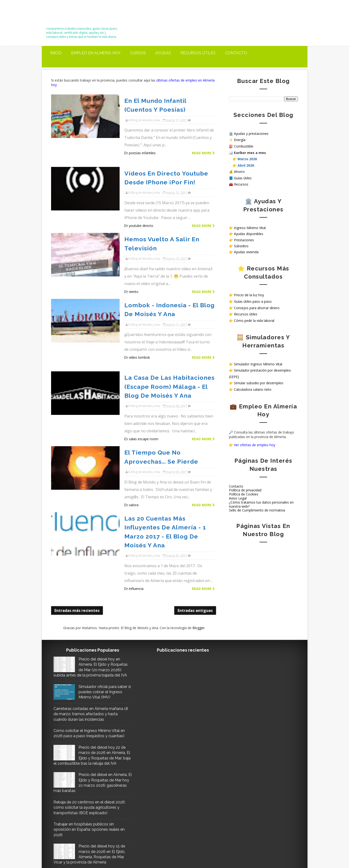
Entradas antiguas (192, 518)
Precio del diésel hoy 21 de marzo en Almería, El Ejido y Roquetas (102, 814)
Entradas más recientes (77, 518)
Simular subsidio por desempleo (259, 383)
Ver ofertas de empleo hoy (255, 445)
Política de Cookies (244, 494)
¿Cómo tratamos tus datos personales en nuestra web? (261, 504)
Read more (200, 144)
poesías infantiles (138, 144)
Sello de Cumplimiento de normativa (257, 510)
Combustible (244, 146)
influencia (132, 496)
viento (130, 263)
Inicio (56, 53)
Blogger (197, 535)
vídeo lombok (136, 320)
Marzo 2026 (247, 159)
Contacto (236, 53)
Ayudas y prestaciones (251, 134)
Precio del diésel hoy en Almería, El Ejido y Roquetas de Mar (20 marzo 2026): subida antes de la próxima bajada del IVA (90, 589)
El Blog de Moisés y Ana (74, 15)
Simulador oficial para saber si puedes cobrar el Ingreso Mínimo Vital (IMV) (102, 617)
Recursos (241, 184)
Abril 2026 (246, 165)
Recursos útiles (198, 53)
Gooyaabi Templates (284, 853)
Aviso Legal (238, 498)
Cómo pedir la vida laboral (254, 321)
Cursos (138, 53)
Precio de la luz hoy (249, 295)
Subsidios (241, 246)
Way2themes (228, 853)
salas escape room (140, 383)
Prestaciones (244, 240)
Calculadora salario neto (253, 389)
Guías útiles (243, 178)
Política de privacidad (245, 490)
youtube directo (137, 207)
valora (130, 439)
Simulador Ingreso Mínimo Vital (258, 364)
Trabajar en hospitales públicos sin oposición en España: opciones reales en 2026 (89, 765)
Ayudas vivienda (246, 252)
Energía (240, 140)
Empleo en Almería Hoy (96, 53)
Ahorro (239, 172)
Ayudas (163, 53)
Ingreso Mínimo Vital (250, 228)
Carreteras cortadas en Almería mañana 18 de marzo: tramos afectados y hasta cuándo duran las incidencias (89, 639)
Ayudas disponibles (249, 234)
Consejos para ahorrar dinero (257, 308)
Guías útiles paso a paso (253, 301)
